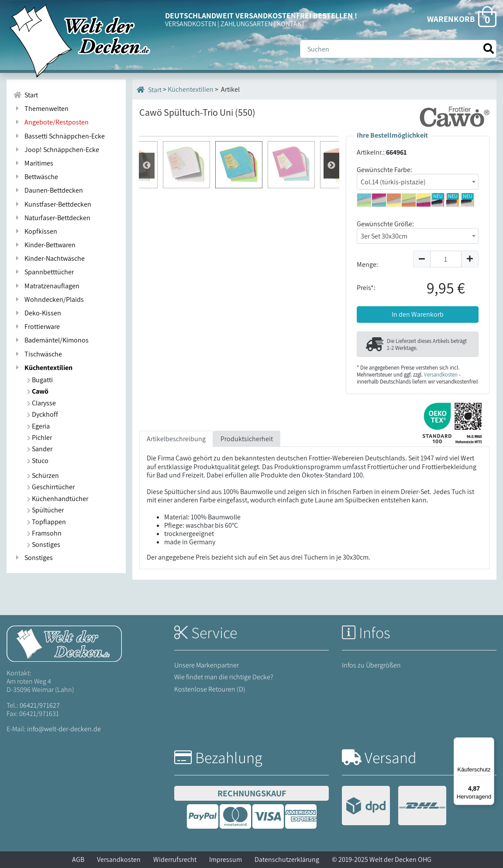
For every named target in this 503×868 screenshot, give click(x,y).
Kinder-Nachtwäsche (49, 258)
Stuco (38, 461)
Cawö (38, 391)
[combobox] (418, 182)
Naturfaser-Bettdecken (52, 218)
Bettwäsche (36, 177)
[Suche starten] (489, 49)
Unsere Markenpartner (207, 665)
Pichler (40, 437)
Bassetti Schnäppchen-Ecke (59, 136)
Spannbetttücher (43, 272)
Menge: (367, 265)
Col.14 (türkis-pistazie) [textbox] (393, 182)
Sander (40, 449)
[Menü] (489, 743)
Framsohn (44, 533)
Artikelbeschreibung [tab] (176, 449)
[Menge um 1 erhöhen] (470, 259)
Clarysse (41, 403)
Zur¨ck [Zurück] (331, 365)
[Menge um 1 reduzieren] (422, 259)
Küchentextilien (43, 368)
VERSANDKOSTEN (191, 24)
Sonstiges (44, 545)
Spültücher (45, 510)
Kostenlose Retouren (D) (210, 689)
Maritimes (33, 163)
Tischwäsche (38, 354)
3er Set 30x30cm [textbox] (384, 236)
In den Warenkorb (418, 314)
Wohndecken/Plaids (48, 299)
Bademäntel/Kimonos (51, 340)
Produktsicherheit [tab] (247, 449)
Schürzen (43, 475)
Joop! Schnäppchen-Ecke (56, 150)
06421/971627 (40, 705)
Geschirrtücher (51, 487)
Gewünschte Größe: (385, 224)
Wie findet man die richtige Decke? (224, 677)
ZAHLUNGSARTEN (246, 24)
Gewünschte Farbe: (384, 170)
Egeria (38, 426)
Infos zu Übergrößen (371, 665)
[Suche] (398, 49)
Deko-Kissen (37, 313)
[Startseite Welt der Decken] (64, 643)
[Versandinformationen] (394, 807)
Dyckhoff (43, 414)
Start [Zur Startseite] (26, 95)
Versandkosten (441, 375)
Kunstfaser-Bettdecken (52, 204)
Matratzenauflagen (46, 286)
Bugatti (40, 380)
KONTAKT (291, 24)
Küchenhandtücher (58, 499)
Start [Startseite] (149, 90)
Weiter (147, 365)
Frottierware (36, 327)
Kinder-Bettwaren (44, 245)
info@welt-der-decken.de (64, 729)
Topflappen (47, 522)
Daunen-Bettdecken (48, 190)
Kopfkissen (35, 231)
